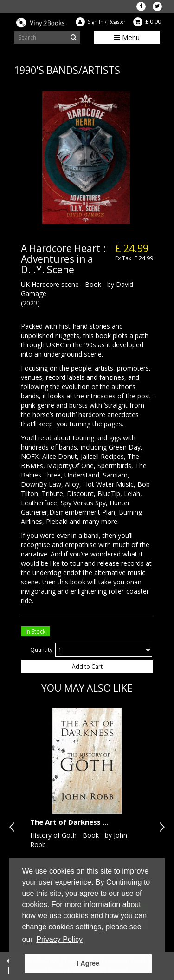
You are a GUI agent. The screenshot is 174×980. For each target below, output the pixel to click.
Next (160, 827)
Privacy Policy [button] (59, 939)
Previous (14, 827)
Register (117, 22)
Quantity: (42, 650)
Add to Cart (87, 666)
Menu (127, 37)
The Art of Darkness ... (69, 822)
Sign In (96, 22)
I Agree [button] (88, 963)
